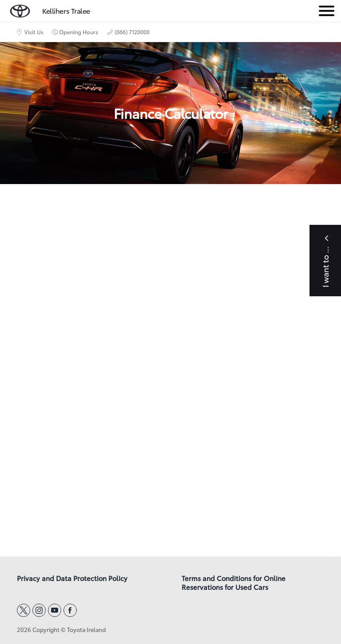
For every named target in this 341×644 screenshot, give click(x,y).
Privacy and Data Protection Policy (72, 578)
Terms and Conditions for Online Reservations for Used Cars (234, 583)
